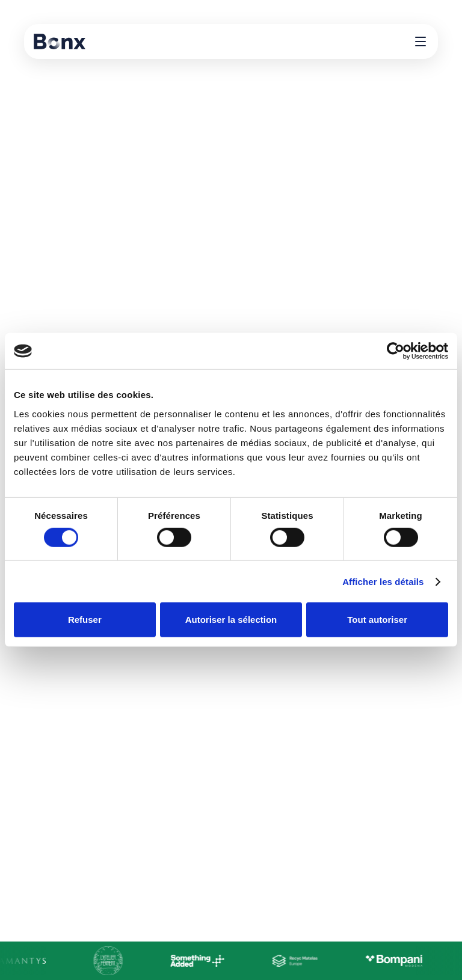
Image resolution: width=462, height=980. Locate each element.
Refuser (85, 620)
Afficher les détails (383, 582)
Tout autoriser (377, 620)
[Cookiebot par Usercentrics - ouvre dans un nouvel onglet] (396, 351)
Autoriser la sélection (231, 620)
